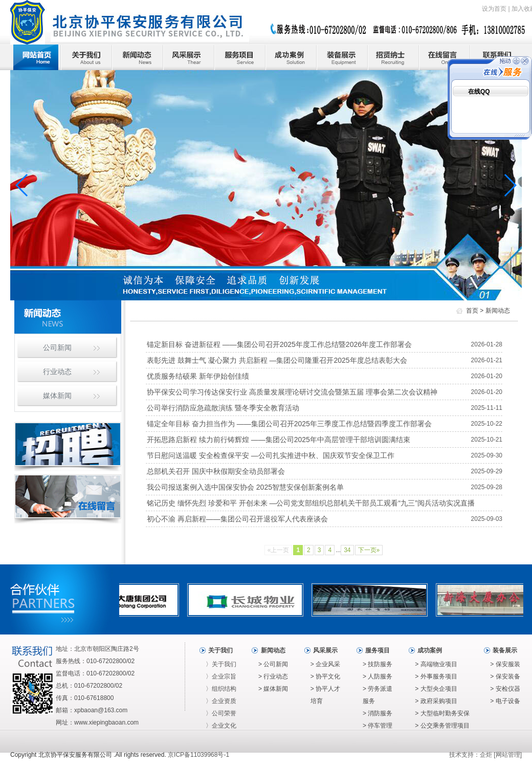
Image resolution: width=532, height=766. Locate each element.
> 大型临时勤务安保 (442, 713)
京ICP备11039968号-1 (198, 755)
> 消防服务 (378, 713)
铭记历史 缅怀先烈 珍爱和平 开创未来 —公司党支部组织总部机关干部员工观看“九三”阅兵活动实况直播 (311, 503)
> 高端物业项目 (436, 664)
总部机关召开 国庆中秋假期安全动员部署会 (216, 471)
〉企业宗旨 (221, 676)
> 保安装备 (505, 676)
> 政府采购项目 (436, 701)
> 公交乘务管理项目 (442, 726)
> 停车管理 (378, 726)
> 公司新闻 (273, 664)
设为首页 (494, 9)
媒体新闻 (57, 396)
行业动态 (57, 371)
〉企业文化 (221, 726)
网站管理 (508, 755)
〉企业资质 (221, 701)
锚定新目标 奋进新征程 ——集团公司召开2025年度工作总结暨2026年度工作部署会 (279, 344)
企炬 (486, 755)
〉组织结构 (221, 689)
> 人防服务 (378, 676)
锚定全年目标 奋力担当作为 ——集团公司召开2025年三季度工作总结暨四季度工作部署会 (289, 424)
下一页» (369, 550)
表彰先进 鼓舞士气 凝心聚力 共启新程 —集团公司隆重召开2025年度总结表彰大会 (277, 360)
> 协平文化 (325, 676)
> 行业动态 (273, 676)
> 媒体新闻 (273, 689)
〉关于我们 (221, 664)
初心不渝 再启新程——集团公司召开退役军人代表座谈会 (237, 519)
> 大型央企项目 (436, 689)
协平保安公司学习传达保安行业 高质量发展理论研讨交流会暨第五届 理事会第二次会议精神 (292, 392)
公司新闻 (57, 347)
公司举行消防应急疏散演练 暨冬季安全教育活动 (223, 408)
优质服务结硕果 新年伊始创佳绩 (198, 376)
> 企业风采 (325, 664)
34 (347, 550)
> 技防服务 (378, 664)
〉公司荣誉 (221, 713)
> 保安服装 (505, 664)
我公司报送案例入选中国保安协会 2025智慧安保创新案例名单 (245, 487)
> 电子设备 (505, 701)
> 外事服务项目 (436, 676)
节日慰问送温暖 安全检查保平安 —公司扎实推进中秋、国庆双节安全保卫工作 (271, 455)
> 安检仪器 (505, 689)
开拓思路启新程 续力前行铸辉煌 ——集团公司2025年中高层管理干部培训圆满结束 (279, 440)
